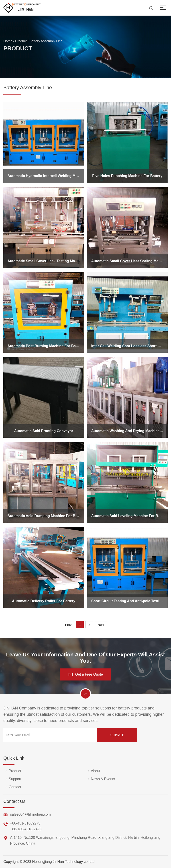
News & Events (100, 779)
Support (12, 779)
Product (21, 42)
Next (101, 625)
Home (8, 42)
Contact (12, 787)
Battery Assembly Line (46, 42)
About (93, 771)
